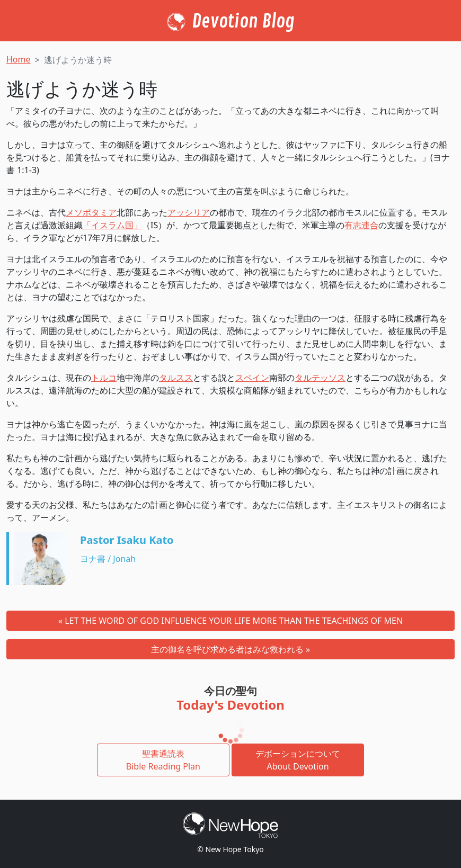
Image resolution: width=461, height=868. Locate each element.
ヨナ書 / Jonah (108, 559)
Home (19, 59)
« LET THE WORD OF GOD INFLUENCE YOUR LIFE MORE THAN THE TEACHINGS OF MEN (230, 621)
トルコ (104, 378)
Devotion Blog (243, 22)
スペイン (252, 378)
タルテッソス (320, 378)
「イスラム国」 (112, 225)
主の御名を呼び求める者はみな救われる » (230, 649)
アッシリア (189, 212)
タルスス (176, 378)
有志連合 (361, 225)
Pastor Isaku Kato (127, 540)
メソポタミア (91, 212)
